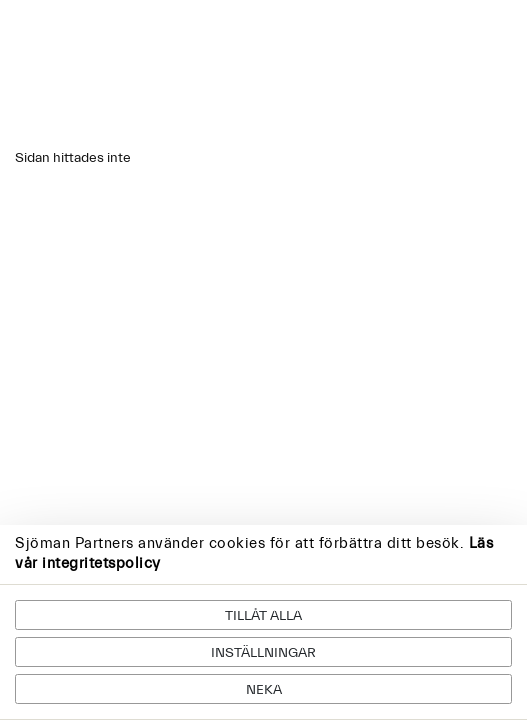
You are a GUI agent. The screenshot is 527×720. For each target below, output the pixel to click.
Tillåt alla (263, 616)
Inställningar (263, 653)
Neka (264, 690)
